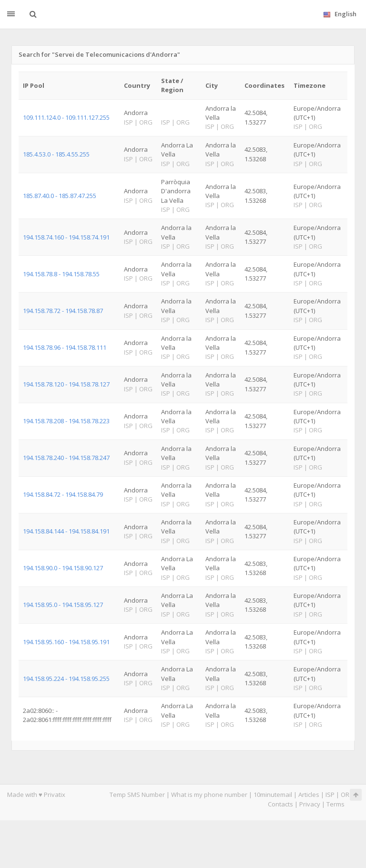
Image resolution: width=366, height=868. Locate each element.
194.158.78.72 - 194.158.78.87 (63, 311)
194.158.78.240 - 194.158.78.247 (66, 458)
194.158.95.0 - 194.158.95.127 (63, 605)
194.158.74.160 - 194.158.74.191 (66, 237)
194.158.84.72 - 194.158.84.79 (63, 494)
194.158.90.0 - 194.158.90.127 (63, 568)
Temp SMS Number (137, 795)
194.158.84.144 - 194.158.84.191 (66, 531)
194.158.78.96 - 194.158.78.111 (65, 347)
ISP (330, 795)
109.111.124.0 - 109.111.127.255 (66, 117)
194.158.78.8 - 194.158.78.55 (61, 274)
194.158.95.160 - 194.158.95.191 (66, 642)
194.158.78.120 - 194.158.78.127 (66, 384)
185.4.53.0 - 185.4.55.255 (56, 154)
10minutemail (273, 795)
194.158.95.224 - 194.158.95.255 (66, 679)
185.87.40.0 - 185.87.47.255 (60, 196)
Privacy (310, 804)
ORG (347, 795)
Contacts (280, 804)
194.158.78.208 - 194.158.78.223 (66, 421)
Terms (335, 804)
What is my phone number (209, 795)
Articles (309, 795)
